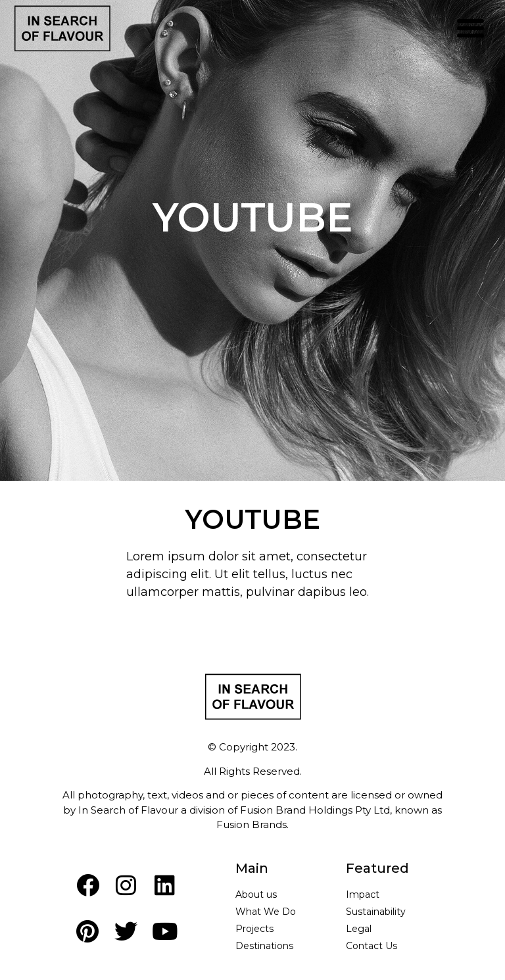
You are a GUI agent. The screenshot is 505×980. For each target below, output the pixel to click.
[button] (470, 28)
